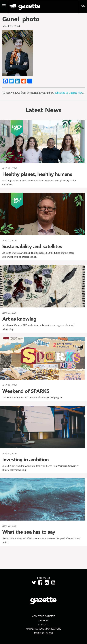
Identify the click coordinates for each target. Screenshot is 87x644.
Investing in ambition (26, 460)
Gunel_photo (21, 19)
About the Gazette (43, 616)
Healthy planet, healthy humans (37, 174)
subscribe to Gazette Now (69, 93)
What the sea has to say (29, 532)
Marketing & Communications (43, 629)
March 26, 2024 (11, 26)
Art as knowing (19, 319)
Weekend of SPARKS (26, 391)
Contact (44, 625)
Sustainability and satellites (32, 246)
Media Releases (43, 633)
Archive (43, 620)
